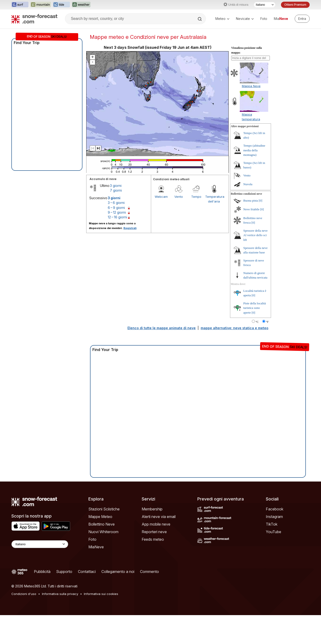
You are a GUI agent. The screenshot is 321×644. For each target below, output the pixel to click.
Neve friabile (251, 238)
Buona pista (251, 229)
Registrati (130, 257)
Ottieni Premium (295, 5)
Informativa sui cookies (101, 623)
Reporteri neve (154, 561)
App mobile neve (156, 553)
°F (267, 351)
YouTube (274, 561)
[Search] (200, 19)
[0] (260, 229)
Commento (149, 600)
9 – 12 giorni (117, 241)
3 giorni (116, 214)
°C (257, 351)
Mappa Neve (251, 115)
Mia (281, 19)
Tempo (196, 225)
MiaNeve (96, 576)
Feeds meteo (153, 568)
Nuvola (248, 213)
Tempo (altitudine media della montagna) (254, 179)
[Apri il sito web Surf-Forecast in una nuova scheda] (20, 5)
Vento (179, 225)
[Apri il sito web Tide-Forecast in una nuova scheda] (61, 5)
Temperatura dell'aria (214, 228)
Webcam (161, 225)
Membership (152, 538)
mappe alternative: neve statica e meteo (235, 357)
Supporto (64, 600)
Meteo (222, 19)
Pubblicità (42, 600)
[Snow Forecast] (34, 19)
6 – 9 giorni (116, 236)
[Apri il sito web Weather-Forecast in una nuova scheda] (81, 5)
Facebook (275, 538)
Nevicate (245, 19)
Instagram (274, 545)
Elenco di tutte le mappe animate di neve (162, 357)
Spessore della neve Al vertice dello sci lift (255, 264)
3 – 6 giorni (116, 232)
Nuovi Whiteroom (103, 561)
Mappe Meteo (100, 545)
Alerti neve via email (159, 545)
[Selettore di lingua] (265, 5)
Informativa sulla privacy (60, 623)
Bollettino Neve (102, 553)
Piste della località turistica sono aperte (255, 337)
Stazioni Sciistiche (104, 538)
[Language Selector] (40, 573)
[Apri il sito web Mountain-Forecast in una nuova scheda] (41, 5)
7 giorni (116, 219)
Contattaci (87, 600)
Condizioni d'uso (24, 623)
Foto (264, 19)
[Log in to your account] (302, 19)
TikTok (272, 553)
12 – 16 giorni (117, 246)
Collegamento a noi (118, 600)
